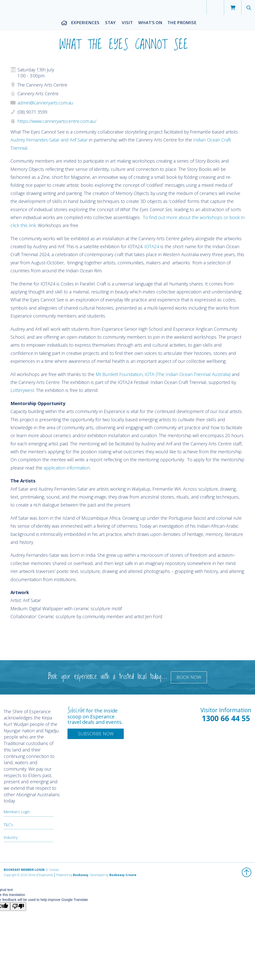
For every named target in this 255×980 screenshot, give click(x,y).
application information (67, 468)
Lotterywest (22, 390)
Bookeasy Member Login (24, 870)
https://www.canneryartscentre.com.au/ (57, 121)
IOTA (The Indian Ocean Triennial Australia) (188, 374)
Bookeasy (81, 875)
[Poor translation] (18, 907)
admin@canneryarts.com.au (45, 103)
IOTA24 (152, 246)
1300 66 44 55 (226, 718)
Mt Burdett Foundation (119, 374)
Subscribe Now (96, 734)
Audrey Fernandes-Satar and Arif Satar (49, 140)
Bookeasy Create (123, 875)
